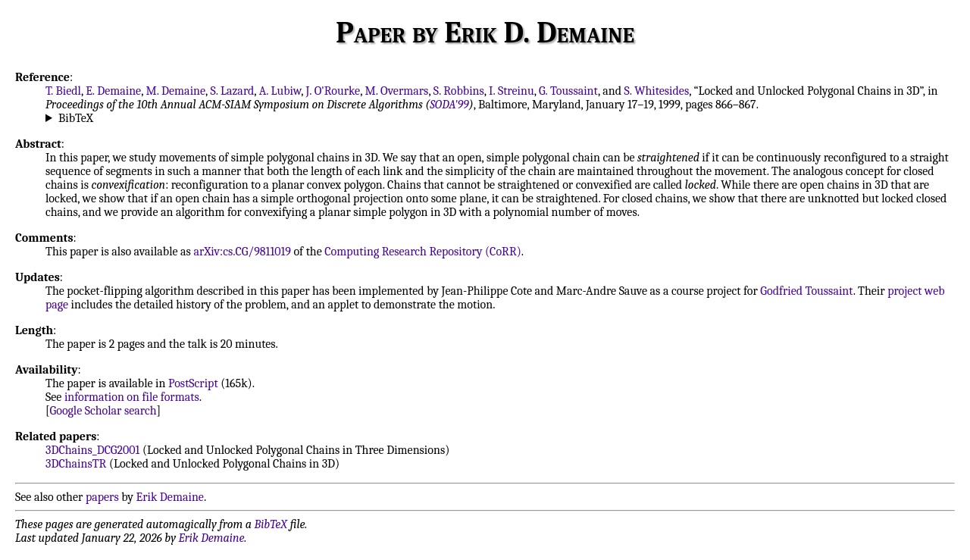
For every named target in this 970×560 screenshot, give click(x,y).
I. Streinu (512, 91)
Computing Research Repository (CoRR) (423, 252)
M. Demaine (176, 91)
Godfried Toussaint (806, 291)
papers (102, 497)
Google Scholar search (103, 411)
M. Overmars (397, 91)
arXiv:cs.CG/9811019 (242, 252)
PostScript (193, 383)
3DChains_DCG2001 (92, 450)
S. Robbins (459, 91)
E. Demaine (113, 91)
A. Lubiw (280, 91)
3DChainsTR (76, 464)
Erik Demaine (170, 497)
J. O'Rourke (333, 91)
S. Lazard (232, 91)
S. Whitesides (657, 91)
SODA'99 (449, 105)
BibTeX (76, 118)
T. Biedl (63, 91)
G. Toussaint (568, 91)
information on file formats (132, 397)
